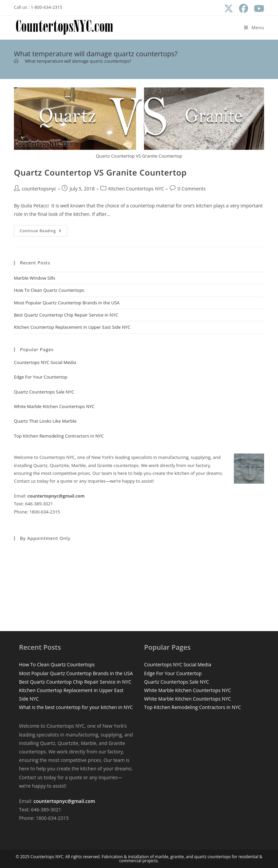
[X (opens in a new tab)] (228, 9)
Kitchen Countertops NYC (136, 189)
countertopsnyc (39, 189)
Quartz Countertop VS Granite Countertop (100, 172)
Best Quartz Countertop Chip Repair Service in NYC (66, 315)
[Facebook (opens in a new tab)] (243, 9)
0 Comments (192, 189)
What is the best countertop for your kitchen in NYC (76, 707)
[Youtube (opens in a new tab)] (257, 9)
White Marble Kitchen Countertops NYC (54, 406)
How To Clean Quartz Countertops (49, 290)
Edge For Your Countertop (41, 377)
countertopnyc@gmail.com (56, 496)
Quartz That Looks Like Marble (45, 421)
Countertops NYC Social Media (45, 362)
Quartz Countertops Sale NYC (44, 392)
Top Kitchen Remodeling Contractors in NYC (59, 436)
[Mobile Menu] (254, 27)
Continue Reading (43, 232)
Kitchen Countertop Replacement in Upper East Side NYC (72, 327)
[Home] (16, 61)
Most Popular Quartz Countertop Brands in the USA (67, 303)
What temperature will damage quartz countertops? (78, 61)
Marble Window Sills (35, 278)
